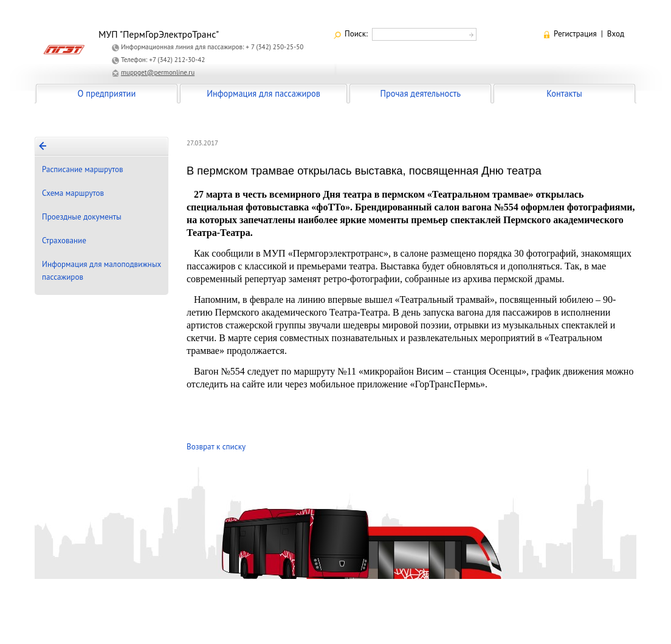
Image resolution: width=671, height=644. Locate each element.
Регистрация (575, 34)
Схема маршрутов (73, 193)
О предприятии (107, 93)
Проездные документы (82, 217)
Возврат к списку (216, 447)
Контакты (564, 93)
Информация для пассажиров (263, 93)
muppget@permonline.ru (158, 72)
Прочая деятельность (420, 93)
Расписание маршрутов (83, 169)
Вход (616, 34)
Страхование (64, 241)
